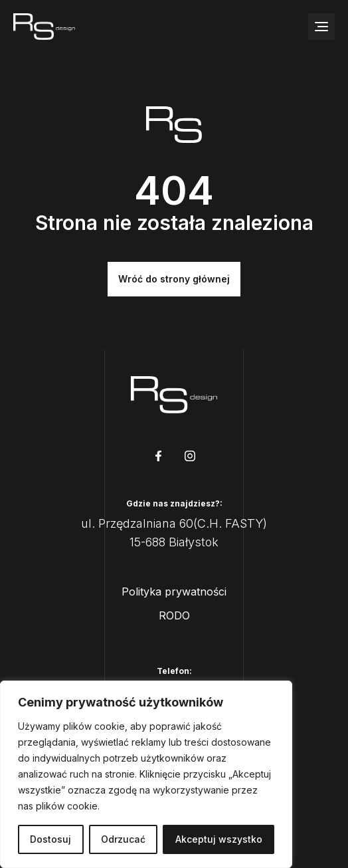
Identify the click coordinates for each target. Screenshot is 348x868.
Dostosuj (50, 839)
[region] (146, 774)
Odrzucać (123, 839)
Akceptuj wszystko (219, 839)
